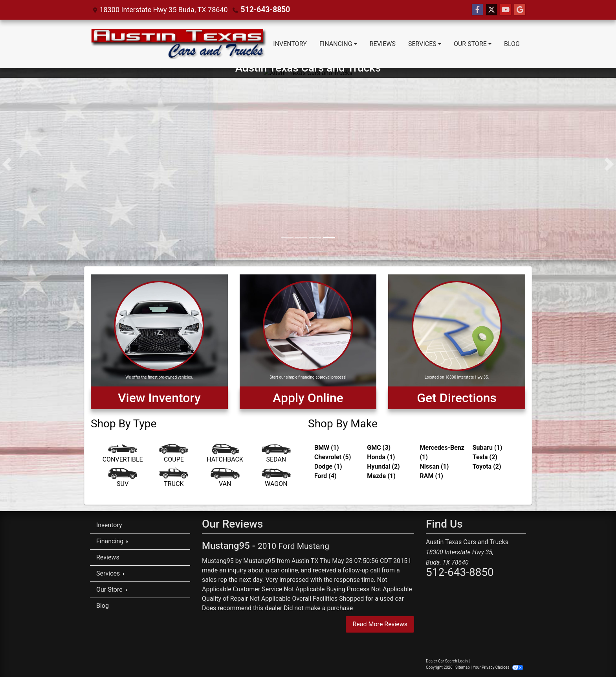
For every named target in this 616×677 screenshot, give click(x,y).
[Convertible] (123, 454)
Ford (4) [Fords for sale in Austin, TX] (325, 476)
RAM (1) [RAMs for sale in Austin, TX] (432, 476)
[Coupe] (174, 454)
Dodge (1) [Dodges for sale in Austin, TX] (328, 466)
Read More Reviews (380, 624)
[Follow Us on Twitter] (491, 10)
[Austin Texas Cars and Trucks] (308, 163)
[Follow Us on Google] (520, 10)
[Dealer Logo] (178, 44)
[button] (7, 164)
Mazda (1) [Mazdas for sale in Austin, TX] (381, 476)
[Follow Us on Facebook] (477, 10)
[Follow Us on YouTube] (506, 10)
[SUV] (123, 479)
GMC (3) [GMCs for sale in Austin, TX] (379, 448)
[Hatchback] (225, 454)
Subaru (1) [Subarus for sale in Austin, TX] (488, 448)
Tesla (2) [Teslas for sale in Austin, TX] (485, 457)
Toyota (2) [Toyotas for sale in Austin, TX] (487, 466)
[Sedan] (276, 454)
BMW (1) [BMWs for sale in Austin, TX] (327, 448)
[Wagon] (276, 479)
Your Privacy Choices (498, 667)
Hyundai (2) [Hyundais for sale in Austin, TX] (383, 466)
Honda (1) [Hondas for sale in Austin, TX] (381, 457)
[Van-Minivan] (225, 479)
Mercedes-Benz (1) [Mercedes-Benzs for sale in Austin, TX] (442, 452)
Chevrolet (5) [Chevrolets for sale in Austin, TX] (333, 457)
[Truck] (174, 479)
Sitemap (463, 667)
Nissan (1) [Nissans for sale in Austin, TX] (434, 466)
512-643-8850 (264, 10)
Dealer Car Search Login (447, 661)
